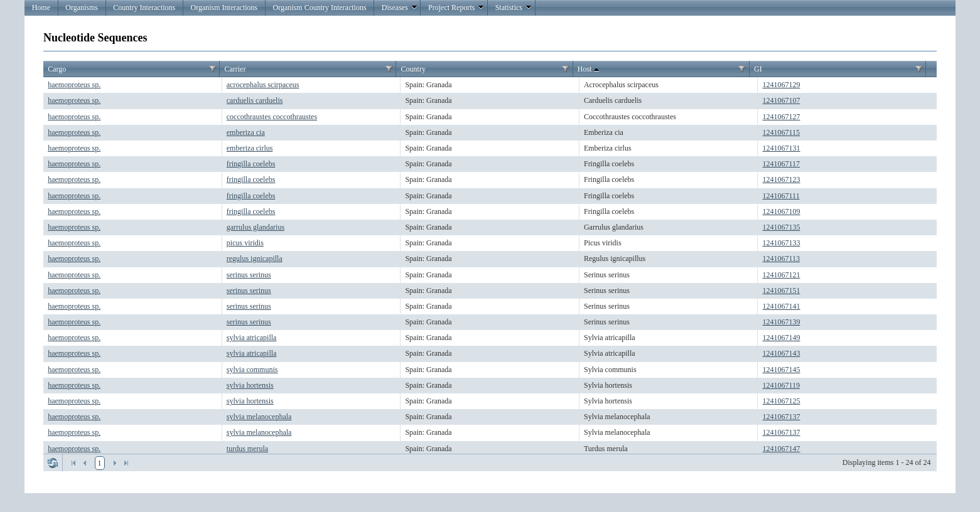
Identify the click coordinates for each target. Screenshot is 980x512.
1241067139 (782, 322)
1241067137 (782, 417)
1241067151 (782, 291)
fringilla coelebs (251, 164)
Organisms (82, 8)
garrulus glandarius (256, 227)
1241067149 (782, 338)
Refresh (53, 463)
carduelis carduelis (255, 100)
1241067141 (782, 306)
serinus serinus (249, 275)
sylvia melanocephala (259, 417)
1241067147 (782, 449)
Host (590, 70)
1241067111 (781, 196)
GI (758, 69)
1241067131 (782, 148)
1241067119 (782, 385)
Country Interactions (144, 8)
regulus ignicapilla (255, 259)
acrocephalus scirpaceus (263, 85)
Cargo (57, 69)
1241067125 (782, 401)
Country (413, 69)
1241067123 (782, 179)
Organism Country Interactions (320, 8)
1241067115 (782, 132)
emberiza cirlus (250, 148)
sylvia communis (252, 370)
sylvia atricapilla (252, 338)
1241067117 (782, 164)
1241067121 (782, 275)
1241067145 (782, 370)
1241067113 (782, 259)
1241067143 (782, 353)
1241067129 (782, 85)
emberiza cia (246, 132)
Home (41, 8)
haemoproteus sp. (74, 85)
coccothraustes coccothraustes (272, 117)
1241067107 (782, 100)
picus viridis (245, 243)
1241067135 (782, 227)
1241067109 (782, 211)
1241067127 (782, 117)
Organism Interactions (224, 8)
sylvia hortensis (250, 385)
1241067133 (782, 243)
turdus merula (247, 449)
